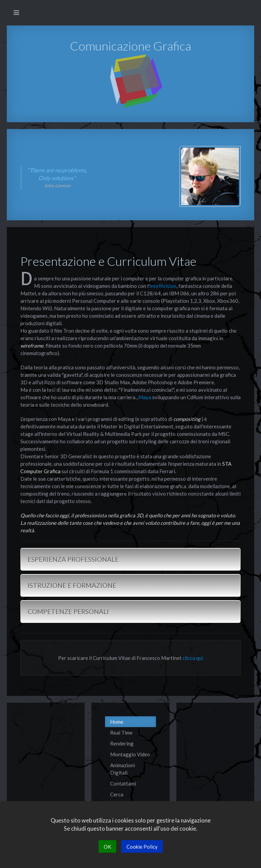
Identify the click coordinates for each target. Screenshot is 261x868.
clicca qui (193, 658)
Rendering (122, 743)
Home (117, 722)
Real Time (121, 733)
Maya (145, 397)
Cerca (117, 794)
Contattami (123, 783)
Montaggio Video (130, 754)
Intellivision (163, 286)
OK (107, 847)
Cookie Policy (142, 847)
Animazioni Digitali (123, 769)
